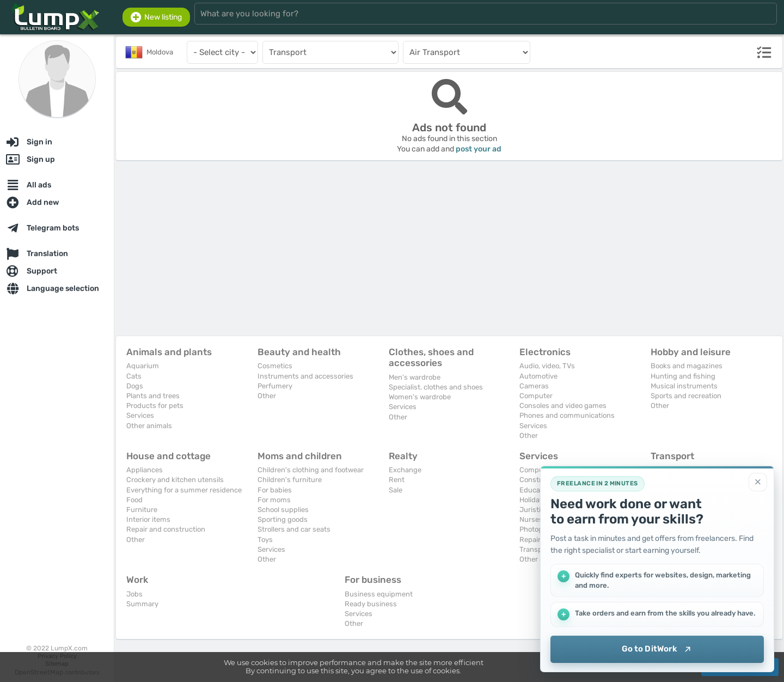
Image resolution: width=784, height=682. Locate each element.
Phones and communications (567, 415)
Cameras (534, 386)
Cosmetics (275, 366)
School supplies (283, 510)
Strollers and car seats (294, 529)
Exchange (405, 470)
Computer (536, 396)
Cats (134, 376)
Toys (265, 540)
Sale (396, 490)
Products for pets (155, 406)
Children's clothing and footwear (311, 470)
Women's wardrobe (420, 397)
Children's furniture (290, 480)
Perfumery (275, 386)
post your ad (479, 149)
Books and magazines (687, 366)
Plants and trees (153, 396)
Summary (142, 604)
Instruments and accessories (305, 376)
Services (140, 415)
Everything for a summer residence (184, 490)
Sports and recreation (686, 396)
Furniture (142, 510)
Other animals (149, 426)
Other (267, 396)
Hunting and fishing (683, 376)
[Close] (758, 482)
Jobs (134, 594)
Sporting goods (283, 519)
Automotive (538, 376)
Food (134, 500)
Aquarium (143, 366)
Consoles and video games (563, 406)
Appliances (145, 470)
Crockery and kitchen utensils (175, 480)
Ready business (371, 604)
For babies (275, 490)
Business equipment (379, 594)
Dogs (135, 386)
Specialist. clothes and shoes (436, 387)
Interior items (148, 519)
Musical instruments (684, 386)
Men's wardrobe (415, 377)
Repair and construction (166, 529)
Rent (397, 480)
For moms (274, 500)
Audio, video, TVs (547, 366)
